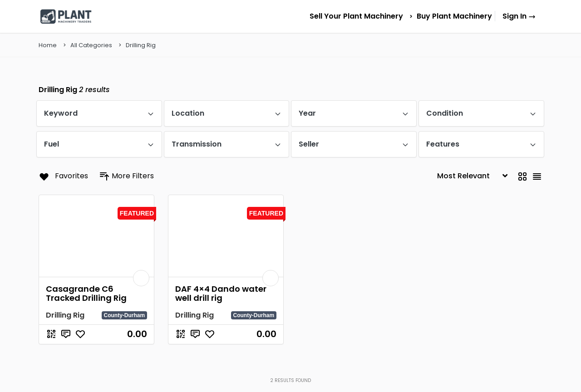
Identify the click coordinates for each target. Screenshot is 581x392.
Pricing (237, 262)
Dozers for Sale (355, 262)
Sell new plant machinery (493, 254)
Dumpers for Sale (417, 232)
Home (236, 221)
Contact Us (242, 276)
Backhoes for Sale (417, 218)
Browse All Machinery (256, 235)
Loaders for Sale (415, 246)
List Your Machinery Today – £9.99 (507, 282)
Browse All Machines (487, 221)
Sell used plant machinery (494, 238)
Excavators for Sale (360, 221)
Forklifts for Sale (357, 235)
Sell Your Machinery (254, 248)
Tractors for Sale (357, 248)
